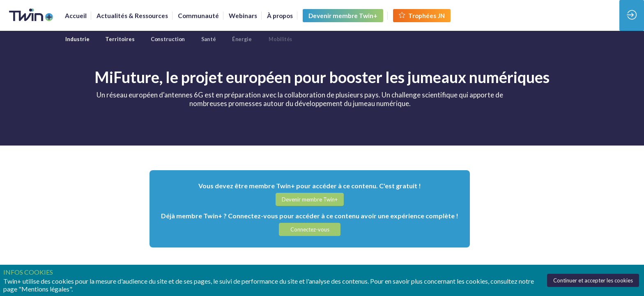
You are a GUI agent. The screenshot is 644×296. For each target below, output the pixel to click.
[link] (76, 16)
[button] (343, 16)
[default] (198, 16)
